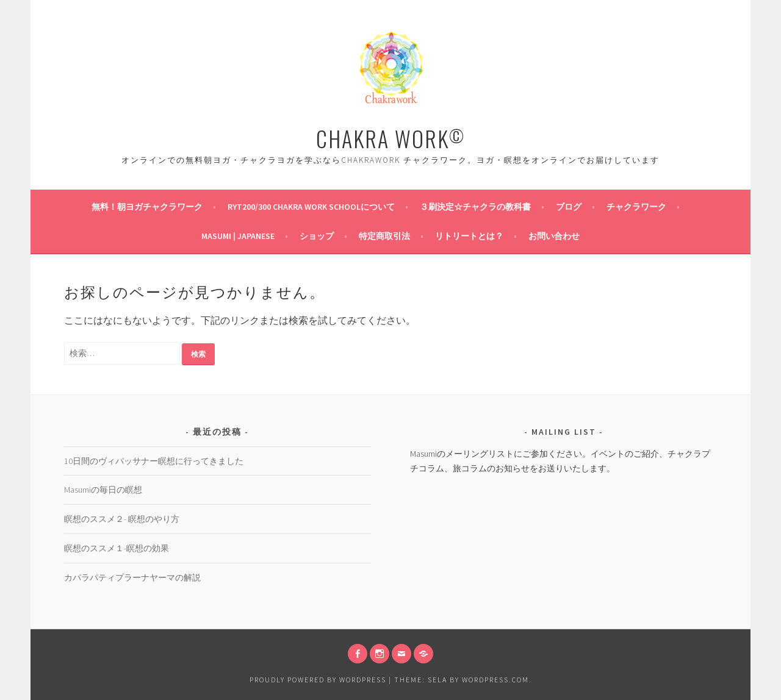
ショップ (317, 236)
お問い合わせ (554, 236)
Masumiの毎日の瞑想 (103, 490)
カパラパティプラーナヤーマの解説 (132, 577)
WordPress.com (495, 680)
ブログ (569, 207)
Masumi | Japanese (238, 236)
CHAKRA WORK (390, 138)
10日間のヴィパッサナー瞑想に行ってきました (154, 461)
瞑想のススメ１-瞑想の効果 (117, 548)
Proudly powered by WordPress (318, 680)
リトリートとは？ (469, 236)
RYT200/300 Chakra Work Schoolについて (311, 207)
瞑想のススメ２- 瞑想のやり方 (122, 519)
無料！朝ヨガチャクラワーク (147, 207)
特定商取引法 (384, 236)
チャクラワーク (636, 207)
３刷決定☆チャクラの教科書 (475, 207)
